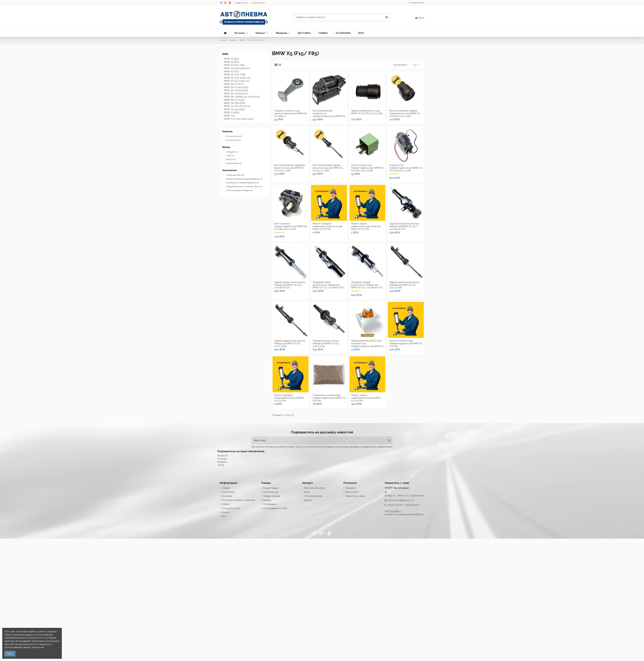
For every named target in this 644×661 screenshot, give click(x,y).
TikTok (221, 465)
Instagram (222, 462)
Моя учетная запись (315, 488)
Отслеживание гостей (275, 508)
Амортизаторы (235, 175)
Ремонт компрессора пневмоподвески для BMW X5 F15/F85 (406, 343)
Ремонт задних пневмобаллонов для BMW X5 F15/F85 (366, 398)
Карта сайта (352, 492)
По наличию (234, 136)
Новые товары (271, 488)
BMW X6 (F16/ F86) (235, 75)
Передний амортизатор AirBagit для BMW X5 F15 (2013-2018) (326, 343)
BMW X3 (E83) (232, 112)
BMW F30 (230, 116)
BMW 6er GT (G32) (234, 100)
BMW (225, 54)
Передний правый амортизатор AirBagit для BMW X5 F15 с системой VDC (367, 285)
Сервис (226, 504)
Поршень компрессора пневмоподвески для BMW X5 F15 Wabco (290, 113)
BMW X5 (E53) (232, 59)
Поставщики (270, 504)
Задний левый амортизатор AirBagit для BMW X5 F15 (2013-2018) (404, 285)
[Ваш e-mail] (319, 440)
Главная (226, 488)
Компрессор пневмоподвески (242, 183)
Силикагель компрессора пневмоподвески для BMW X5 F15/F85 (329, 398)
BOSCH (231, 159)
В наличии (233, 140)
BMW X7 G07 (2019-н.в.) (237, 81)
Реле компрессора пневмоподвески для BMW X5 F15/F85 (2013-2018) (367, 168)
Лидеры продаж (272, 496)
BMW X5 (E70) (232, 62)
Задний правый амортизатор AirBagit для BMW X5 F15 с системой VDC (290, 285)
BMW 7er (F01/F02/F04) (237, 106)
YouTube (222, 459)
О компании (228, 492)
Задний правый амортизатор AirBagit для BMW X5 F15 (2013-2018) (290, 343)
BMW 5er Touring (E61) (236, 90)
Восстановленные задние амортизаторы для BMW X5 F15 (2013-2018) (328, 168)
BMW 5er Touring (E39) (236, 87)
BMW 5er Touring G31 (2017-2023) (242, 97)
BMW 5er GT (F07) (234, 84)
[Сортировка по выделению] (401, 65)
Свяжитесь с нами (355, 496)
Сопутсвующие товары (239, 190)
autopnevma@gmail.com (401, 500)
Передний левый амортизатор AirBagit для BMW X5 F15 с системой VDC (329, 285)
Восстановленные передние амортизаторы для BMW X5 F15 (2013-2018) (290, 168)
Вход (307, 492)
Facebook (223, 456)
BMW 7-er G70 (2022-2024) (239, 119)
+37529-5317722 (258, 3)
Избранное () (417, 3)
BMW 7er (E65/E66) (235, 103)
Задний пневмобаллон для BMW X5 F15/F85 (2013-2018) (367, 112)
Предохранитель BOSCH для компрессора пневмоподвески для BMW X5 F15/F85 (367, 345)
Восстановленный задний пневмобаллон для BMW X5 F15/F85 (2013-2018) (405, 113)
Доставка (227, 496)
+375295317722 (412, 505)
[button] (241, 33)
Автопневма (234, 163)
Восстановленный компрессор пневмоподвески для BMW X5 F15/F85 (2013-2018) (329, 115)
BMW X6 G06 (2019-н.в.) (237, 78)
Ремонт (226, 512)
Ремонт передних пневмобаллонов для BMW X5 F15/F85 (289, 398)
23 (415, 65)
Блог (224, 516)
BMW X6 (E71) (232, 72)
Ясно (10, 654)
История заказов (313, 496)
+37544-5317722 (242, 3)
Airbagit (232, 152)
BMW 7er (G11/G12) (235, 109)
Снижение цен (271, 492)
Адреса (308, 500)
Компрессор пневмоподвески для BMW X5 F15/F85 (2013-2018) (406, 168)
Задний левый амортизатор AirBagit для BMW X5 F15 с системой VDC (404, 226)
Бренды (267, 500)
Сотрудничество (231, 508)
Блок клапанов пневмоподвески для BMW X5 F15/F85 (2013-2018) (290, 226)
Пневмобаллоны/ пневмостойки (244, 186)
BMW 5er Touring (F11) (236, 94)
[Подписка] (389, 440)
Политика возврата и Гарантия (238, 500)
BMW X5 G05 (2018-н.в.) (237, 68)
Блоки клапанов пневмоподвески (244, 179)
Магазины (350, 488)
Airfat (230, 156)
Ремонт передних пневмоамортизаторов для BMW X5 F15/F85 (327, 226)
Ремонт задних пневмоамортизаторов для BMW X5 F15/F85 (366, 226)
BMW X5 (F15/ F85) (234, 65)
